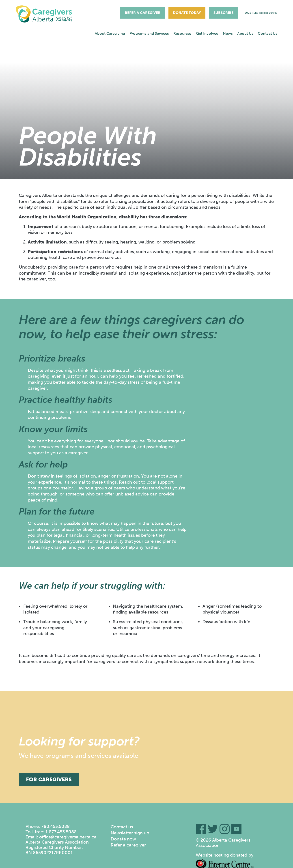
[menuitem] (110, 33)
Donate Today (187, 13)
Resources (182, 33)
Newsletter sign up (130, 833)
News (228, 33)
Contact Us (268, 33)
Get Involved (207, 33)
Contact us (122, 827)
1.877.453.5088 (61, 832)
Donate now (123, 839)
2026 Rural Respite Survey (261, 13)
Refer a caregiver (128, 845)
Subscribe (223, 13)
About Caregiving (110, 33)
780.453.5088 (55, 826)
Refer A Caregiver (143, 13)
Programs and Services (149, 33)
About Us (245, 33)
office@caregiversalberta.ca (68, 837)
